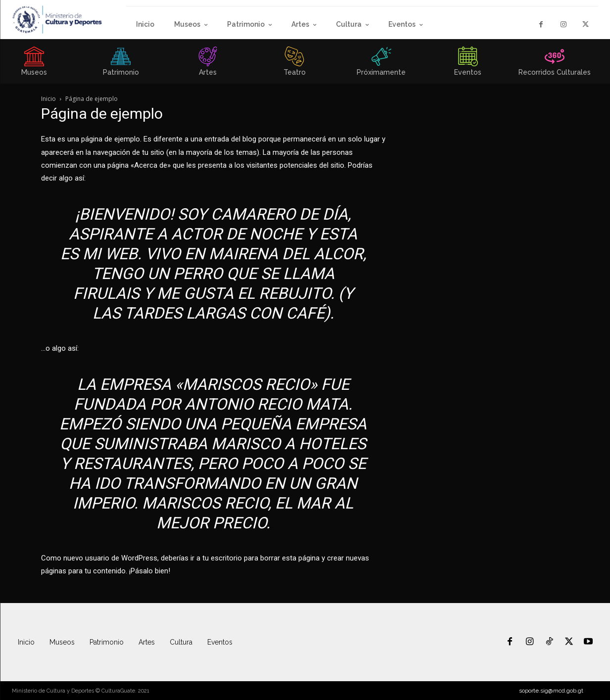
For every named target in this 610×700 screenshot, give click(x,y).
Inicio (48, 99)
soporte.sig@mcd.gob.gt (551, 691)
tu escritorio (222, 558)
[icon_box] (121, 64)
